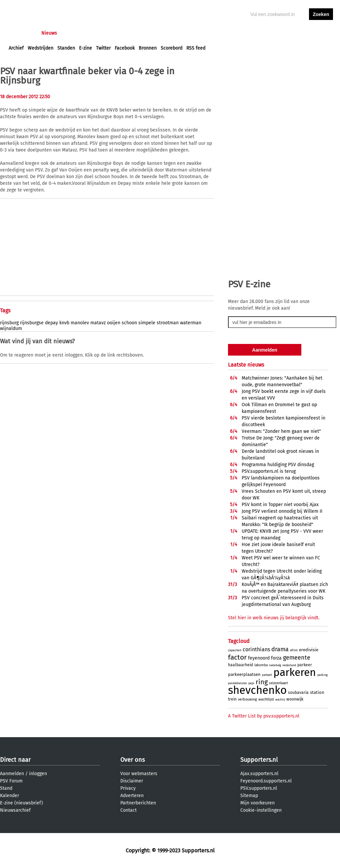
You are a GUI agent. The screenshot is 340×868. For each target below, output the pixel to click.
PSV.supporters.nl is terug (269, 471)
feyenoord (259, 658)
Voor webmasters (139, 774)
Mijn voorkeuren (257, 803)
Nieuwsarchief (15, 810)
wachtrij (280, 700)
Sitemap (249, 796)
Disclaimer (132, 781)
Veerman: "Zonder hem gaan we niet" (281, 431)
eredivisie (309, 650)
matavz (98, 323)
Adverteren (132, 796)
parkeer (305, 665)
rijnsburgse (32, 323)
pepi (251, 683)
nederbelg (275, 665)
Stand (6, 788)
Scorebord (171, 48)
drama (280, 649)
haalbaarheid (240, 665)
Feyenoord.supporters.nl (266, 781)
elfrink (294, 650)
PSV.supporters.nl (259, 788)
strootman (168, 323)
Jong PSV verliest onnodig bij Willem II (282, 511)
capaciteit (235, 650)
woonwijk (295, 699)
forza (276, 658)
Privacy (128, 788)
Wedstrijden (40, 48)
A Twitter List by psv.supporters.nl (264, 716)
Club (126, 33)
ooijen (114, 323)
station (317, 692)
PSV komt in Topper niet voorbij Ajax (280, 505)
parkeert (267, 675)
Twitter (103, 48)
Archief (16, 48)
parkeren (295, 672)
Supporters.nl (259, 760)
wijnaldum (11, 328)
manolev (80, 323)
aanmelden (321, 33)
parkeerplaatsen (244, 674)
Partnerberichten (138, 803)
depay (51, 323)
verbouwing (247, 699)
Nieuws (49, 33)
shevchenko (257, 690)
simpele (147, 323)
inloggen (295, 33)
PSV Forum (11, 781)
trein (232, 699)
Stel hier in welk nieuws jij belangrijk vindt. (274, 618)
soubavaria (298, 693)
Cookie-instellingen (261, 810)
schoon (129, 323)
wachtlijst (266, 699)
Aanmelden (12, 774)
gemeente (297, 658)
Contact (128, 810)
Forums (73, 33)
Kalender (9, 796)
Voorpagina (21, 33)
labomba (261, 665)
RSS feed (196, 48)
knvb (64, 323)
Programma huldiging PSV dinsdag (278, 465)
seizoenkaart (278, 683)
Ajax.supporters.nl (259, 774)
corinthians (256, 649)
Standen (66, 48)
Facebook (125, 48)
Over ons (132, 760)
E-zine (85, 48)
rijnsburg (9, 323)
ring (262, 682)
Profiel (146, 33)
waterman (191, 323)
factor (237, 657)
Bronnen (148, 48)
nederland (289, 665)
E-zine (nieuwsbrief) (21, 803)
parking (322, 675)
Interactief (101, 33)
